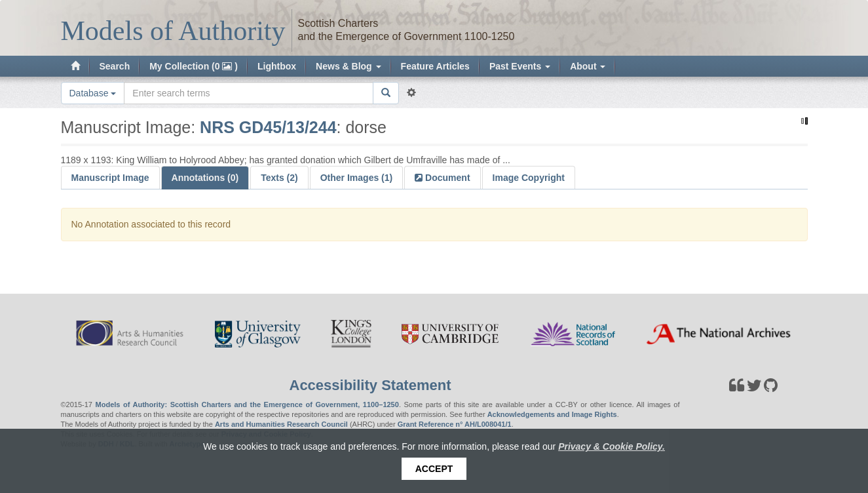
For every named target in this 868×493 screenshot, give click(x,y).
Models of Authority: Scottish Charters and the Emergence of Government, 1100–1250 (247, 404)
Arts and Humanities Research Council (281, 424)
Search (115, 66)
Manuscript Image (110, 178)
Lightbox (277, 66)
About (588, 66)
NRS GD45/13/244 (268, 127)
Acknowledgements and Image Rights (552, 414)
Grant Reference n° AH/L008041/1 (455, 424)
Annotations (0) (205, 178)
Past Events (520, 66)
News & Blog (348, 66)
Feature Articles (435, 66)
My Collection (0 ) (194, 66)
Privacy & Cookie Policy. (612, 446)
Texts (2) (279, 178)
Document (446, 178)
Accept (434, 469)
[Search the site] (248, 93)
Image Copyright (529, 178)
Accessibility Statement (370, 385)
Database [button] (93, 93)
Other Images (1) (356, 178)
